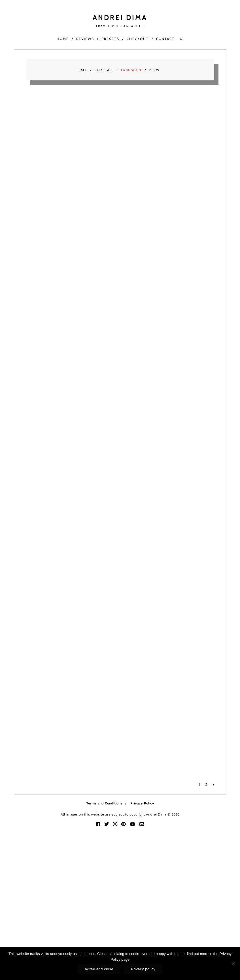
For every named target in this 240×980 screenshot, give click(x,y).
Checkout (138, 39)
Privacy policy (143, 969)
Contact (165, 39)
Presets (110, 39)
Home (63, 39)
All (84, 70)
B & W (154, 70)
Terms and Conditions (104, 803)
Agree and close (99, 969)
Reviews (85, 39)
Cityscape (104, 70)
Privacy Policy (142, 803)
